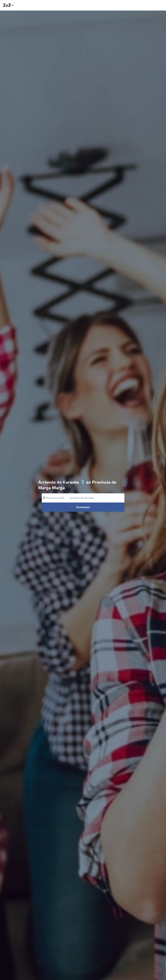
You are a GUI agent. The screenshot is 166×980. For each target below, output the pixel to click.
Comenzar (83, 507)
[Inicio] (8, 5)
